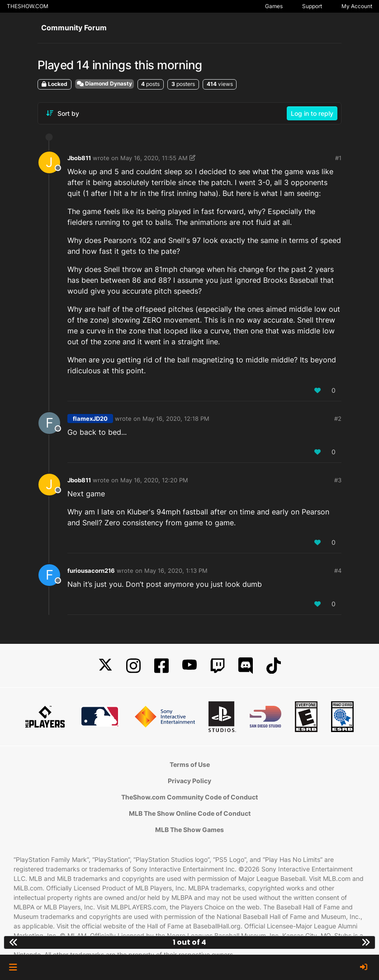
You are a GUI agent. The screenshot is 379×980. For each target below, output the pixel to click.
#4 (338, 571)
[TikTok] (274, 666)
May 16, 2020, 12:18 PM (176, 419)
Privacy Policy (189, 781)
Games (274, 6)
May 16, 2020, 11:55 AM (154, 158)
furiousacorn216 (91, 571)
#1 (338, 158)
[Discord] (246, 666)
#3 (338, 480)
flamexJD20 (90, 419)
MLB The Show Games (189, 830)
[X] (105, 666)
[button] (13, 967)
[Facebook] (161, 666)
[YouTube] (189, 666)
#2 (338, 419)
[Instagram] (133, 666)
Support (312, 6)
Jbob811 (79, 158)
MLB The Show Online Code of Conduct (190, 813)
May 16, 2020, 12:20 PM (154, 480)
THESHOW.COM (28, 6)
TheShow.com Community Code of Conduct (189, 797)
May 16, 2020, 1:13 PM (176, 571)
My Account (357, 6)
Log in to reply (312, 113)
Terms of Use (190, 764)
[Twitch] (218, 666)
